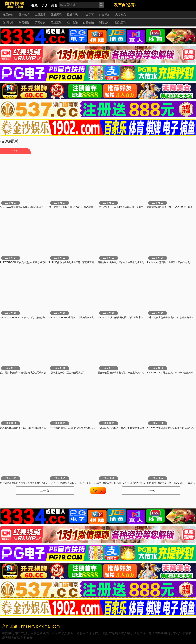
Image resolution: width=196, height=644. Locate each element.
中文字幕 (88, 15)
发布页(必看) (125, 5)
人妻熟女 (121, 15)
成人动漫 (72, 22)
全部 (15, 151)
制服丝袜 (105, 22)
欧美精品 (24, 22)
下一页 (151, 491)
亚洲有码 (72, 15)
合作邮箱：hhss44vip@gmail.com (31, 626)
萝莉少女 (40, 22)
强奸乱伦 (8, 22)
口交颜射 (105, 15)
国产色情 (24, 15)
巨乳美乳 (121, 22)
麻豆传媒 (8, 15)
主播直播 (40, 15)
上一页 (45, 491)
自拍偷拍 (88, 22)
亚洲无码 (56, 15)
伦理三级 (56, 22)
